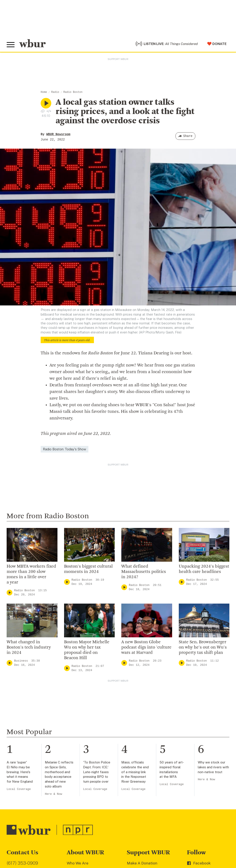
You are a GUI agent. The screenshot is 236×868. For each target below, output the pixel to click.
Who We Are (78, 763)
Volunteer (136, 770)
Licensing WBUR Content (89, 827)
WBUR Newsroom (58, 134)
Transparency (79, 798)
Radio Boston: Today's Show (65, 449)
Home (44, 92)
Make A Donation (142, 763)
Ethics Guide (78, 819)
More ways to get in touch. (34, 797)
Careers (74, 805)
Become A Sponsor (144, 805)
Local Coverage (19, 689)
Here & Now (53, 693)
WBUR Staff (78, 812)
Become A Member (144, 784)
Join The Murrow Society (149, 798)
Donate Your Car (141, 791)
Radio (55, 92)
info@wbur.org (22, 772)
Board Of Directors (84, 784)
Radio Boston (73, 92)
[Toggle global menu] (11, 45)
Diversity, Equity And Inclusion (93, 777)
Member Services (143, 777)
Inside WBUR (78, 770)
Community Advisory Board (91, 791)
